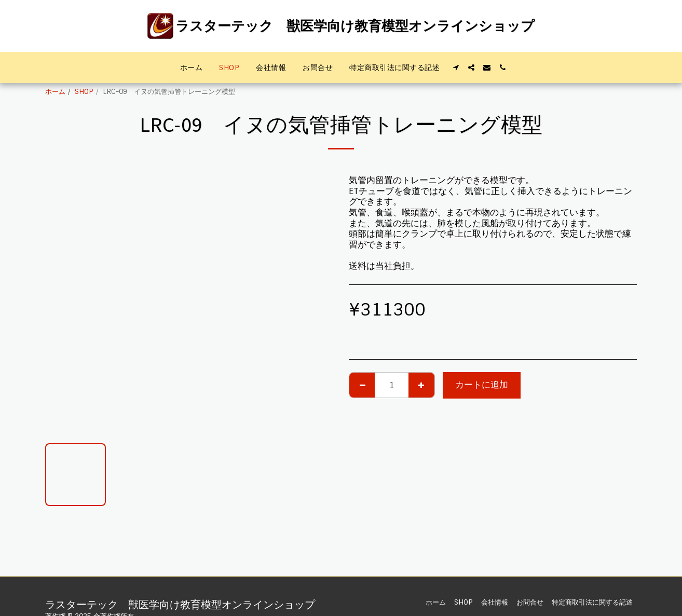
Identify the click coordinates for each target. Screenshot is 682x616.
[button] (456, 67)
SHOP (84, 92)
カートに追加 (482, 385)
